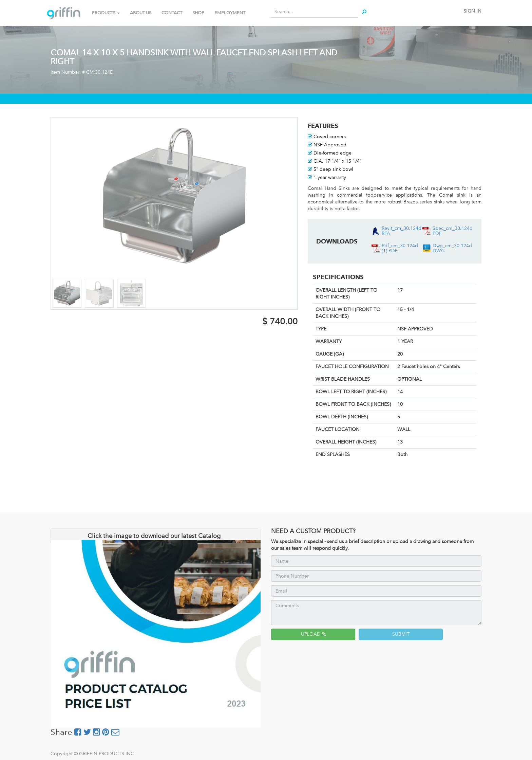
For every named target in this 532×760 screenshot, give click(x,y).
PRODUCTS (106, 13)
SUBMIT (401, 634)
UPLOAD (313, 634)
